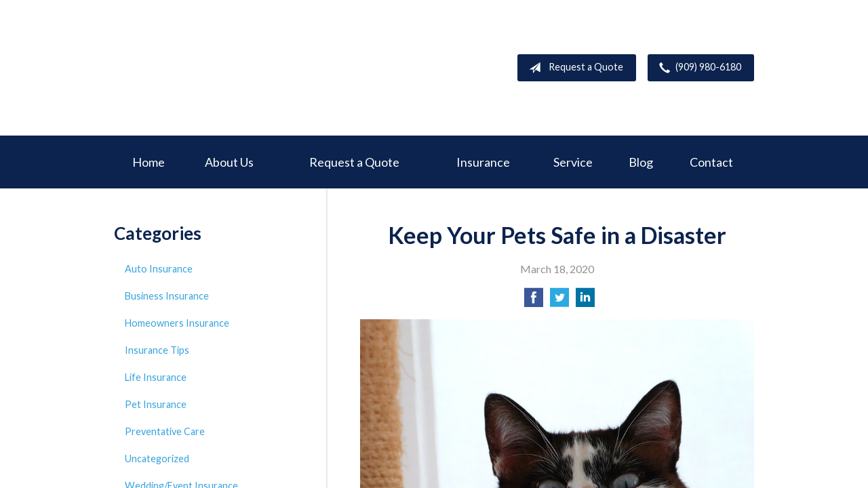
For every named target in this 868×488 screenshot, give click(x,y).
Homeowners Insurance (177, 323)
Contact (711, 162)
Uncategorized (157, 459)
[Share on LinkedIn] (585, 301)
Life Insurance (156, 377)
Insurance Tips (157, 350)
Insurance (483, 162)
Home (149, 162)
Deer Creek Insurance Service (216, 68)
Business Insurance (167, 296)
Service (573, 162)
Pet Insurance (156, 404)
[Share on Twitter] (559, 301)
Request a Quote (573, 68)
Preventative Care (165, 431)
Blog (641, 162)
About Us (229, 162)
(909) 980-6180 (697, 68)
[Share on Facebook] (534, 301)
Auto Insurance (159, 269)
